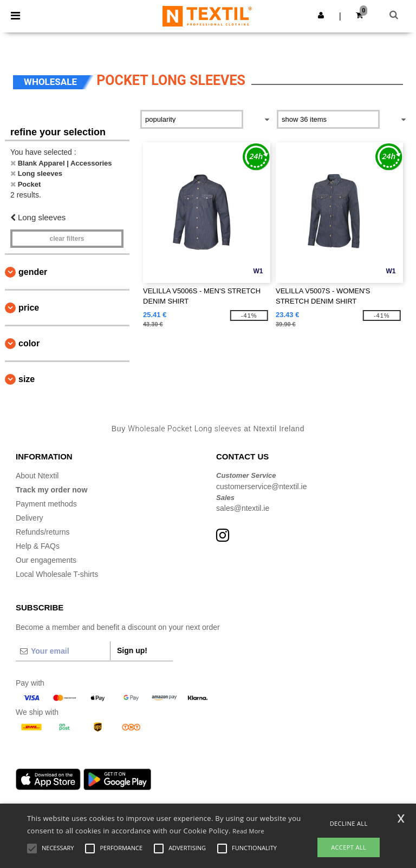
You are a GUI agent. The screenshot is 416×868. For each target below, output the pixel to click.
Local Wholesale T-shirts (57, 574)
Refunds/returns (43, 532)
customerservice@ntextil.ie (262, 486)
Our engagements (46, 560)
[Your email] (63, 651)
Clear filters (67, 239)
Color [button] (29, 343)
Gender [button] (33, 272)
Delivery (30, 518)
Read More (248, 831)
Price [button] (29, 308)
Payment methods (46, 504)
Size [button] (27, 379)
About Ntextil (37, 476)
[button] (321, 15)
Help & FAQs (38, 546)
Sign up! (132, 650)
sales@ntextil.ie (243, 508)
